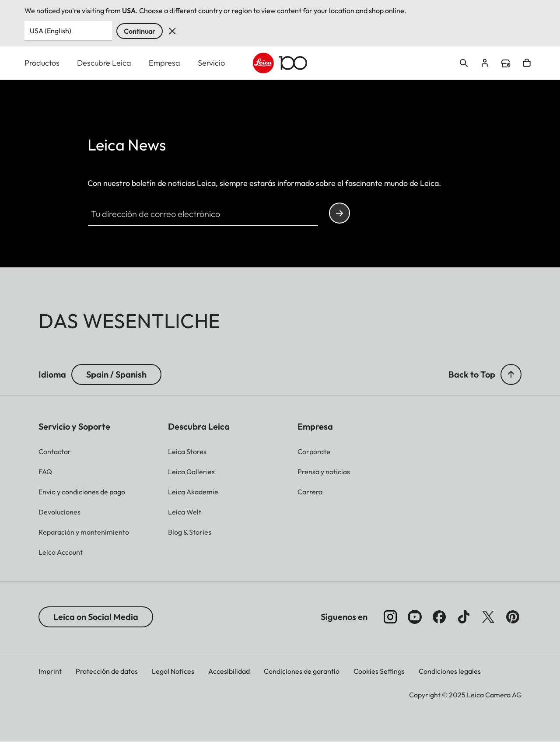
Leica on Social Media (96, 617)
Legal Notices (173, 671)
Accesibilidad (229, 671)
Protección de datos (107, 671)
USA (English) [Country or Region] (51, 31)
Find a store (506, 63)
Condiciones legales (450, 671)
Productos (42, 63)
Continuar (140, 31)
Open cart (527, 63)
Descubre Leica (104, 63)
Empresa (164, 63)
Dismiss (172, 31)
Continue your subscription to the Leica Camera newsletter (339, 213)
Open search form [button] (464, 63)
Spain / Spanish (116, 374)
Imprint (50, 671)
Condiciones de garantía (302, 671)
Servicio (211, 63)
